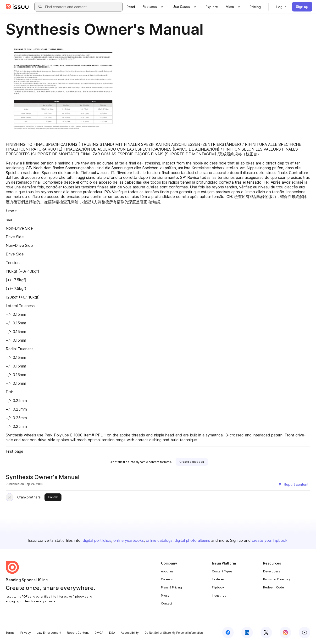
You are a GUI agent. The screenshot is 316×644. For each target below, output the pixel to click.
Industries (219, 596)
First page (14, 451)
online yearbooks (129, 540)
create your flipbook (270, 540)
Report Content (78, 633)
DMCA (99, 633)
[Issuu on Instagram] (285, 633)
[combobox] (83, 7)
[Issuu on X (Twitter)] (266, 633)
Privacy (26, 633)
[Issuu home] (17, 7)
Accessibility (130, 633)
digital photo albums (192, 540)
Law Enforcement (49, 633)
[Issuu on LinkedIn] (247, 633)
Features (218, 579)
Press (165, 596)
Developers (272, 571)
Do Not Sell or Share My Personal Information (174, 633)
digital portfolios (97, 540)
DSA (112, 633)
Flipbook (218, 587)
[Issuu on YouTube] (305, 633)
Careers (167, 579)
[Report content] (293, 485)
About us (167, 571)
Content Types (222, 571)
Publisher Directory (277, 579)
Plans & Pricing (171, 587)
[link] (131, 7)
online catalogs (159, 540)
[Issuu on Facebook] (228, 633)
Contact (166, 603)
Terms (10, 633)
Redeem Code (274, 587)
